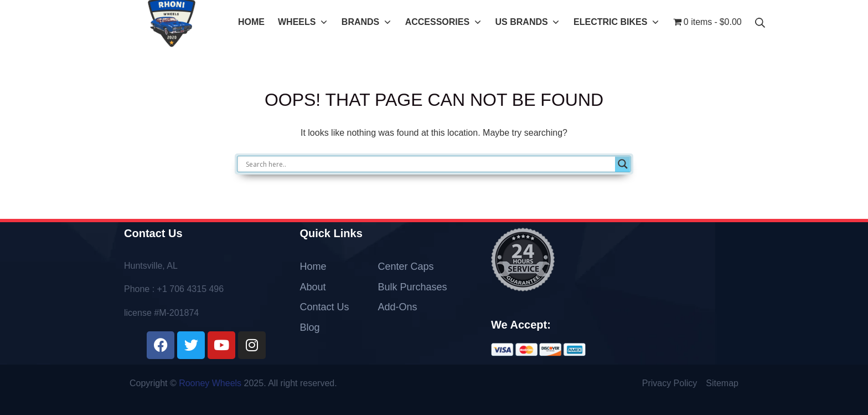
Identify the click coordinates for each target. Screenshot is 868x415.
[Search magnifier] (623, 164)
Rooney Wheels (210, 383)
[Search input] (429, 164)
